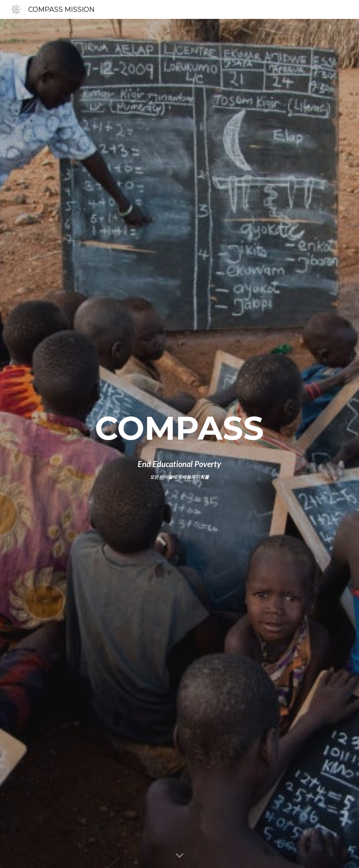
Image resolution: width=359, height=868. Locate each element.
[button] (179, 856)
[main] (179, 428)
